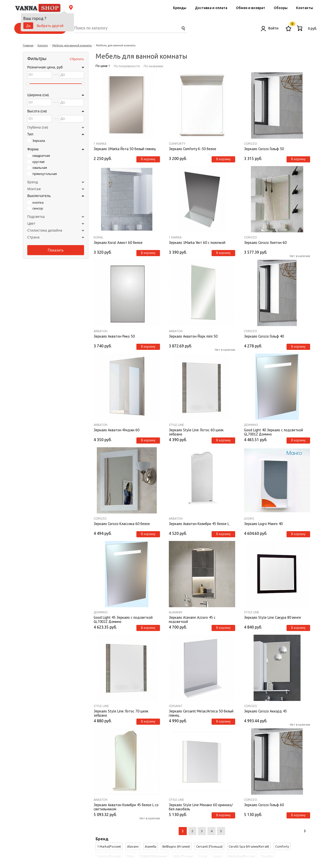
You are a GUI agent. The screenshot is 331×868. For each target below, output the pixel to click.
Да (28, 26)
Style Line (176, 425)
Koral (98, 237)
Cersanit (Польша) (209, 846)
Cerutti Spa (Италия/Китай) (249, 846)
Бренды (180, 8)
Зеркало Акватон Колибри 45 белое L (199, 524)
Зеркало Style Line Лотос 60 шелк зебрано (196, 432)
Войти (270, 28)
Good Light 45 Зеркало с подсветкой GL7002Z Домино (123, 619)
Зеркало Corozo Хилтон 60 (265, 243)
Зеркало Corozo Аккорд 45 (265, 711)
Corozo (251, 144)
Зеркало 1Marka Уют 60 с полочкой (197, 243)
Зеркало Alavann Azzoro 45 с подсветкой (192, 619)
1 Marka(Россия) (109, 846)
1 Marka (100, 144)
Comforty (177, 144)
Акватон (101, 331)
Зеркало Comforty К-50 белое (193, 149)
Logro (249, 519)
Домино (251, 425)
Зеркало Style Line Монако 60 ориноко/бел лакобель (201, 807)
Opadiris (267, 856)
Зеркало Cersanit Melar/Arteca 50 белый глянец (201, 713)
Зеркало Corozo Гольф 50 (264, 149)
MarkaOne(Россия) (241, 856)
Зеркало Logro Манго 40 (263, 524)
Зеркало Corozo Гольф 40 (264, 336)
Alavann (175, 612)
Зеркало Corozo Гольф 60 (264, 805)
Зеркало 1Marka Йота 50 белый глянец (125, 149)
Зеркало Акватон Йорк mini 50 (193, 336)
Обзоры (281, 8)
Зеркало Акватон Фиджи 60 (116, 430)
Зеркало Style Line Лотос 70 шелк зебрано (121, 713)
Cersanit (176, 706)
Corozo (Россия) (109, 856)
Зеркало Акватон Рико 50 (114, 336)
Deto (131, 856)
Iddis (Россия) (183, 856)
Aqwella (151, 846)
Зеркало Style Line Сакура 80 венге (273, 618)
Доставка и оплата (211, 8)
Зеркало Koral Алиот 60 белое (118, 243)
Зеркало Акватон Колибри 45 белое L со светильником (126, 807)
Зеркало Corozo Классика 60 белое (122, 524)
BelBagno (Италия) (176, 846)
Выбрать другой (50, 26)
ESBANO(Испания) (154, 856)
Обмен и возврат (251, 8)
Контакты (305, 8)
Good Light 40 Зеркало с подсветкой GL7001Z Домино (273, 432)
